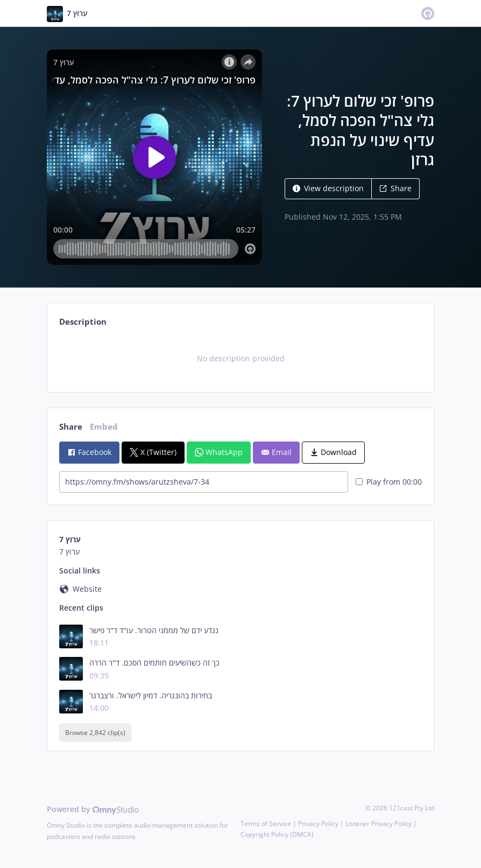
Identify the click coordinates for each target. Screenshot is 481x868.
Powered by (93, 809)
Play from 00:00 (389, 482)
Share (395, 188)
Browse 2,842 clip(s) (95, 733)
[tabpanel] (240, 359)
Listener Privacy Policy (379, 824)
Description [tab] (83, 322)
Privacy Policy (318, 824)
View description (328, 188)
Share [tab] (71, 427)
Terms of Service (266, 824)
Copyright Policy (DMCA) (277, 834)
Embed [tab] (104, 427)
